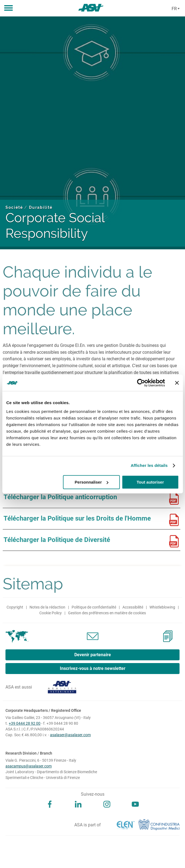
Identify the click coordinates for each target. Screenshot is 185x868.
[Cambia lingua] (175, 9)
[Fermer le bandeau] (177, 383)
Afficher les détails (149, 465)
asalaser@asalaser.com (70, 735)
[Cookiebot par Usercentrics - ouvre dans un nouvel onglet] (141, 383)
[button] (8, 8)
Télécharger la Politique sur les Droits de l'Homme (77, 518)
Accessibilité (133, 607)
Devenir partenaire (93, 655)
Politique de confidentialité (94, 607)
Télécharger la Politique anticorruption (60, 497)
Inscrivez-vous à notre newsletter (93, 668)
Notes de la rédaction (47, 607)
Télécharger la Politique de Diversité (57, 540)
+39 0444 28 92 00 (25, 723)
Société (14, 207)
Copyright (15, 607)
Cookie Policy (51, 613)
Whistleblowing (162, 607)
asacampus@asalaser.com (29, 766)
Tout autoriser (150, 482)
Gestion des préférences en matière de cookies (107, 613)
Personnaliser (91, 482)
